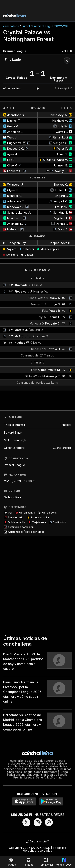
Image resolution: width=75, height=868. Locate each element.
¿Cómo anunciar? (37, 841)
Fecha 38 (66, 51)
